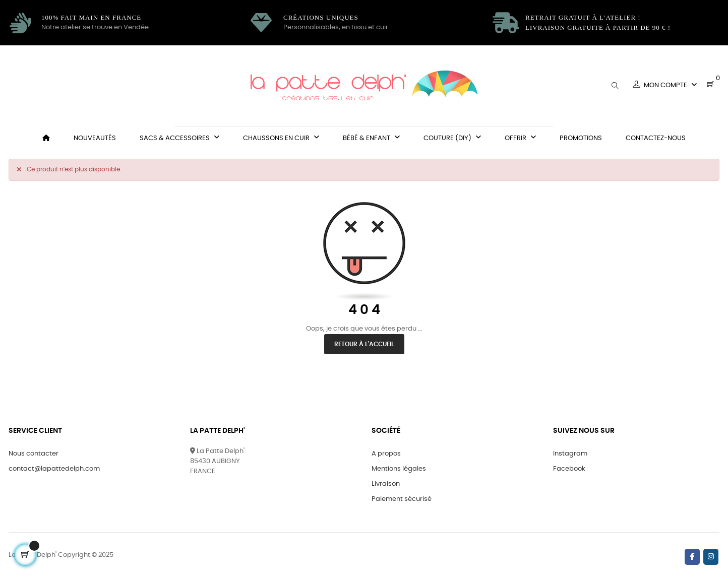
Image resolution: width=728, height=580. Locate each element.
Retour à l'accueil (364, 344)
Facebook (569, 469)
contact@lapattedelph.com (54, 469)
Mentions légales (399, 469)
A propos (386, 454)
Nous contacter (34, 454)
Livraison (386, 484)
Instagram (570, 454)
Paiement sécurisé (402, 499)
